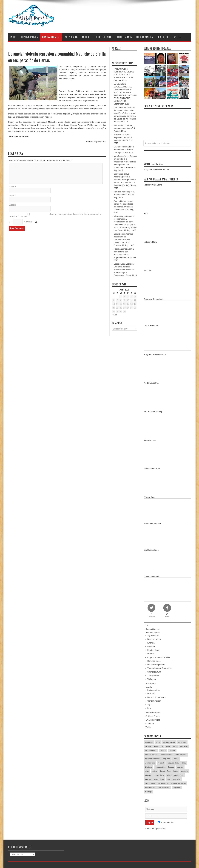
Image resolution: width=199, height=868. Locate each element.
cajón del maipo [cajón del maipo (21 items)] (151, 751)
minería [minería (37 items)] (148, 779)
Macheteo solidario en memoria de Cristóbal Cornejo (124, 150)
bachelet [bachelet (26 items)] (148, 746)
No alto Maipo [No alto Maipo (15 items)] (159, 779)
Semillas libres (154, 661)
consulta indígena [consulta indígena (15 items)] (152, 755)
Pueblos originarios (156, 665)
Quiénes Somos (124, 37)
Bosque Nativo (154, 639)
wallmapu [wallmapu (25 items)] (148, 792)
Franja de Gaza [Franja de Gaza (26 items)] (173, 763)
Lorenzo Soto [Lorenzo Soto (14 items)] (165, 771)
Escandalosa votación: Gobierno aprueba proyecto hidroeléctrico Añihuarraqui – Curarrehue (124, 270)
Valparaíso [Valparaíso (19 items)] (177, 787)
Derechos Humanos (156, 697)
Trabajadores (153, 675)
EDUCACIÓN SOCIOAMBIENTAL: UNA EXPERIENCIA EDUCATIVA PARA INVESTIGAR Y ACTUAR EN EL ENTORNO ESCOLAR (125, 92)
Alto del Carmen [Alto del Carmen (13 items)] (169, 742)
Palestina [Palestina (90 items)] (177, 779)
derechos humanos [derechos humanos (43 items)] (152, 759)
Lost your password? (157, 829)
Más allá (151, 694)
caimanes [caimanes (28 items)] (184, 746)
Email (12, 196)
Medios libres (153, 650)
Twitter (177, 37)
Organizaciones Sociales (159, 657)
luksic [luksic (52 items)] (176, 771)
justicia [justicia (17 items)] (155, 771)
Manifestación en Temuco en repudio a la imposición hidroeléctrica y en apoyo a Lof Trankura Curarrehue (125, 162)
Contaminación (154, 701)
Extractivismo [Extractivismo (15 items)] (150, 763)
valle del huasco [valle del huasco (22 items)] (164, 787)
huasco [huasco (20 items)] (171, 767)
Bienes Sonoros (29, 37)
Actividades (71, 37)
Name (12, 187)
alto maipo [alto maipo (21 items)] (182, 742)
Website (13, 205)
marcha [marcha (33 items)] (148, 775)
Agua (150, 705)
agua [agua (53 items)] (158, 742)
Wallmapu (152, 679)
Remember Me (166, 823)
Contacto (163, 37)
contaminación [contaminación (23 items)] (167, 755)
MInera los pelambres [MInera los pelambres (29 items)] (175, 775)
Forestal (151, 646)
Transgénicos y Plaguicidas (160, 668)
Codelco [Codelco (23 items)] (172, 751)
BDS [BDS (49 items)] (168, 746)
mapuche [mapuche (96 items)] (184, 771)
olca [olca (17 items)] (169, 779)
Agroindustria (153, 636)
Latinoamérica (154, 690)
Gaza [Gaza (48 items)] (184, 763)
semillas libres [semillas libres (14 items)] (163, 783)
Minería (151, 654)
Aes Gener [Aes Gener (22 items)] (149, 742)
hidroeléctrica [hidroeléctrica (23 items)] (160, 767)
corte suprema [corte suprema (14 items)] (181, 755)
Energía (151, 643)
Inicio (13, 37)
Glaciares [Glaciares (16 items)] (148, 767)
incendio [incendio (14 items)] (180, 767)
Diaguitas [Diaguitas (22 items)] (166, 759)
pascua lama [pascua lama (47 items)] (150, 783)
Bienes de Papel (103, 37)
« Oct (114, 315)
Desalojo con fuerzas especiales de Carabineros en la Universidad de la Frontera (123, 240)
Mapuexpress (100, 142)
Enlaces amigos (145, 37)
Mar (149, 708)
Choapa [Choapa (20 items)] (163, 751)
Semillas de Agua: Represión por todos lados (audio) (123, 137)
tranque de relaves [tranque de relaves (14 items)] (179, 783)
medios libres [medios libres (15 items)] (159, 775)
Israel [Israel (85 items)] (147, 771)
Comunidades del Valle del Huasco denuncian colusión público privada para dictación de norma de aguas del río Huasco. (125, 113)
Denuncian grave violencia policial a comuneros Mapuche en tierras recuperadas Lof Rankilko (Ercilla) (125, 180)
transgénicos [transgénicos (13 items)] (150, 787)
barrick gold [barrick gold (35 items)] (159, 746)
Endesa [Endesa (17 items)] (176, 759)
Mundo (87, 37)
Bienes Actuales (52, 37)
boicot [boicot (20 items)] (175, 746)
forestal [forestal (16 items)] (161, 763)
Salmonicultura (154, 672)
